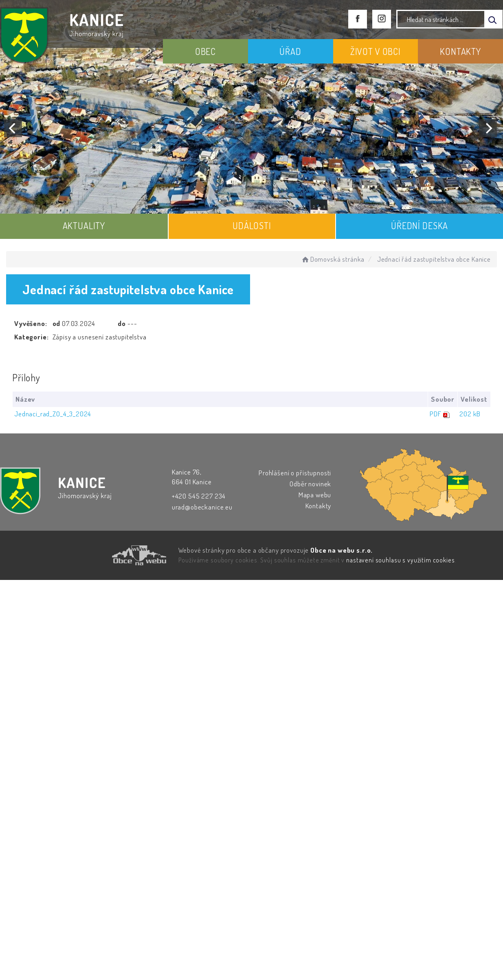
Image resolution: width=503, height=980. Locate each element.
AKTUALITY (84, 225)
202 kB (470, 414)
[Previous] (13, 128)
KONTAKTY (460, 51)
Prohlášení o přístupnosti (295, 473)
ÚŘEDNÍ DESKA (420, 225)
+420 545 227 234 (199, 496)
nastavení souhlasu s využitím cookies (400, 560)
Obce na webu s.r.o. (342, 550)
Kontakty (318, 506)
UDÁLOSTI (252, 225)
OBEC (205, 51)
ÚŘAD (290, 51)
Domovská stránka (333, 259)
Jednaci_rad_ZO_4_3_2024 (53, 414)
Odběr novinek (310, 484)
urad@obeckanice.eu (202, 507)
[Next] (488, 128)
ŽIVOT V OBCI (376, 51)
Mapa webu (315, 495)
